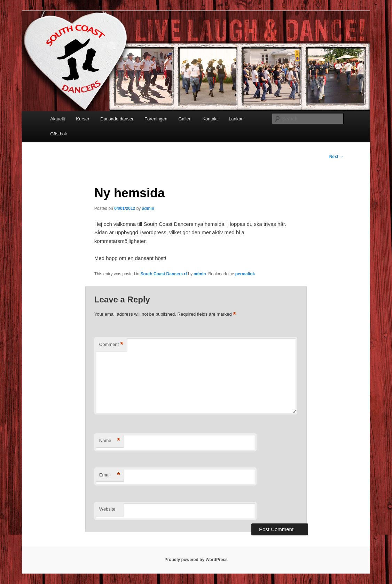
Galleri (185, 119)
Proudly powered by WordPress (196, 560)
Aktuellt (58, 119)
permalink (245, 274)
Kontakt (210, 119)
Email (110, 475)
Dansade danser (117, 119)
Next (336, 157)
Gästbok (58, 134)
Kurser (83, 119)
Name (110, 441)
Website (107, 509)
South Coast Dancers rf (164, 274)
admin (148, 208)
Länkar (236, 119)
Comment (111, 345)
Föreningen (156, 119)
